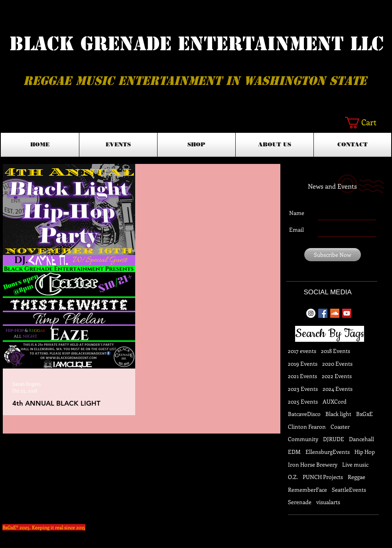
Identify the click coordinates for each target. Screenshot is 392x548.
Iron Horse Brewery (313, 464)
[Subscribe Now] (333, 255)
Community (303, 439)
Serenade (300, 502)
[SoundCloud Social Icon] (335, 313)
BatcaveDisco (304, 414)
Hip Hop (365, 452)
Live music (355, 464)
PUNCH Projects (323, 477)
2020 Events (337, 364)
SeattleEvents (349, 490)
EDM (294, 452)
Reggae (357, 477)
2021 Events (302, 376)
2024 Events (338, 389)
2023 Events (303, 389)
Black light (338, 414)
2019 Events (303, 364)
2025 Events (303, 401)
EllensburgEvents (328, 452)
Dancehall (361, 439)
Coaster (340, 427)
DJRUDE (334, 439)
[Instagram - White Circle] (311, 313)
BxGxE (364, 414)
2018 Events (336, 351)
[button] (367, 123)
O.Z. (293, 477)
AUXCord (335, 401)
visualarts (328, 502)
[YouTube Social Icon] (347, 313)
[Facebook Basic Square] (323, 313)
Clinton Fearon (307, 427)
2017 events (302, 351)
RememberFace (307, 490)
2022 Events (337, 376)
